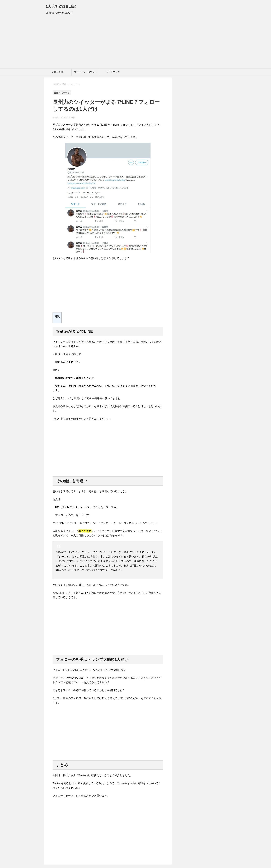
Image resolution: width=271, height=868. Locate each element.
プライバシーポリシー (85, 72)
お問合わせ (58, 72)
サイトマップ (113, 72)
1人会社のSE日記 (61, 6)
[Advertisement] (135, 43)
